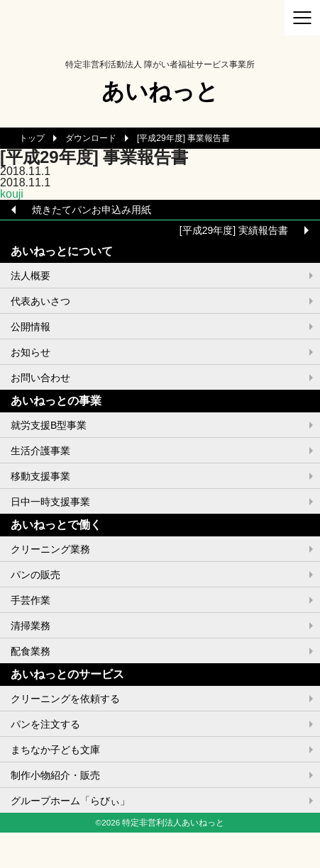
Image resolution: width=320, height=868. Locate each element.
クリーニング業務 (50, 549)
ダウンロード (91, 138)
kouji (12, 194)
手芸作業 (31, 600)
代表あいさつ (40, 301)
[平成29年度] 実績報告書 (234, 230)
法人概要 (31, 276)
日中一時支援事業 (50, 502)
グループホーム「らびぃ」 (70, 801)
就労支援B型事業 (49, 425)
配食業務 (31, 651)
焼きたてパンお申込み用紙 (92, 210)
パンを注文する (45, 724)
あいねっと (160, 91)
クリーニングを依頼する (65, 699)
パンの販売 (35, 575)
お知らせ (31, 352)
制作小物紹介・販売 (55, 775)
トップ (32, 138)
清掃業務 (31, 626)
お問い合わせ (40, 378)
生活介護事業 (40, 451)
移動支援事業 (40, 476)
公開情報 (31, 327)
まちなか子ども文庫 (55, 750)
